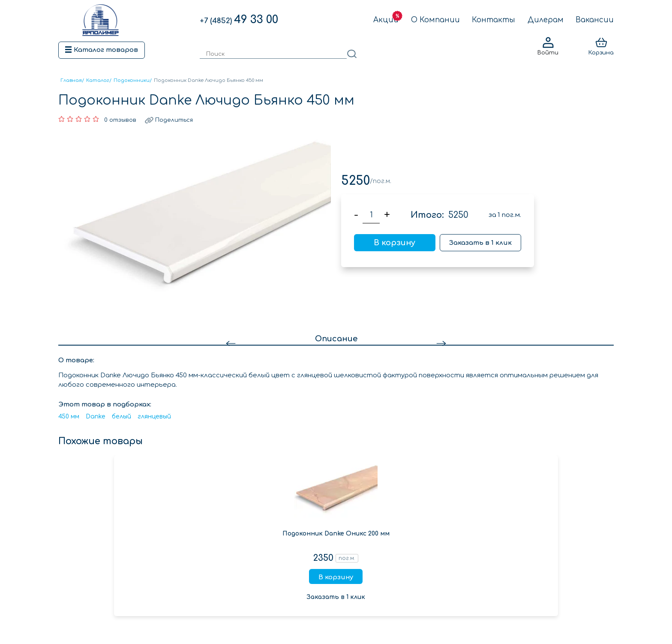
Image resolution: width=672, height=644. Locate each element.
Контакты (493, 20)
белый (121, 417)
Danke (96, 417)
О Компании (435, 20)
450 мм (69, 417)
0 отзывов (120, 120)
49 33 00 (239, 20)
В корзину (394, 243)
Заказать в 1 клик (480, 243)
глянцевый (154, 417)
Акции (386, 20)
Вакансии (595, 20)
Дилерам (546, 20)
